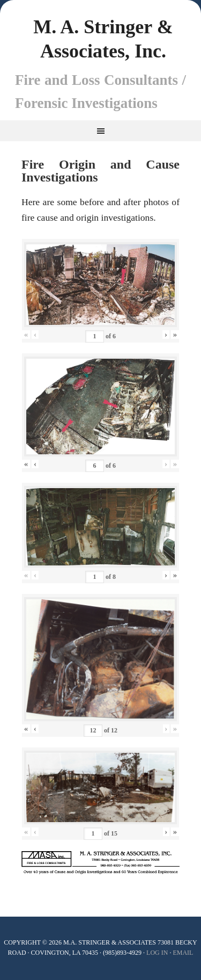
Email (183, 953)
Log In (157, 953)
